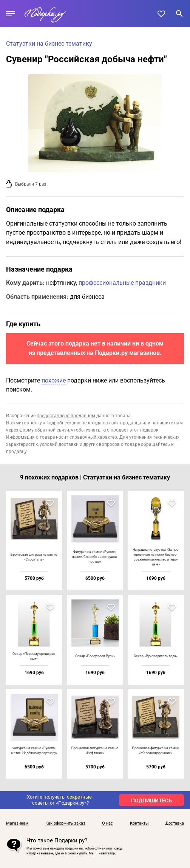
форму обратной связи (44, 430)
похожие (54, 380)
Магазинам (17, 823)
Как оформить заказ (65, 823)
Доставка (175, 823)
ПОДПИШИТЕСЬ (151, 800)
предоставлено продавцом (66, 416)
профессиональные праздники (122, 283)
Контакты (139, 823)
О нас (107, 823)
